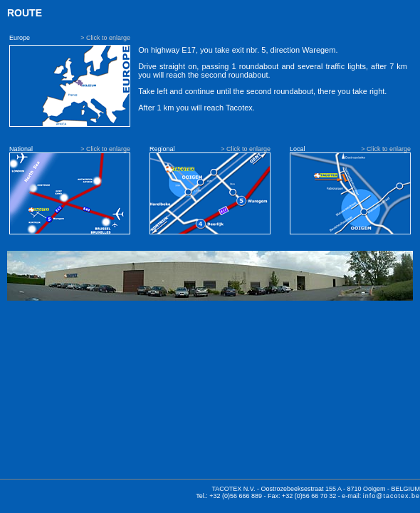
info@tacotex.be (392, 496)
